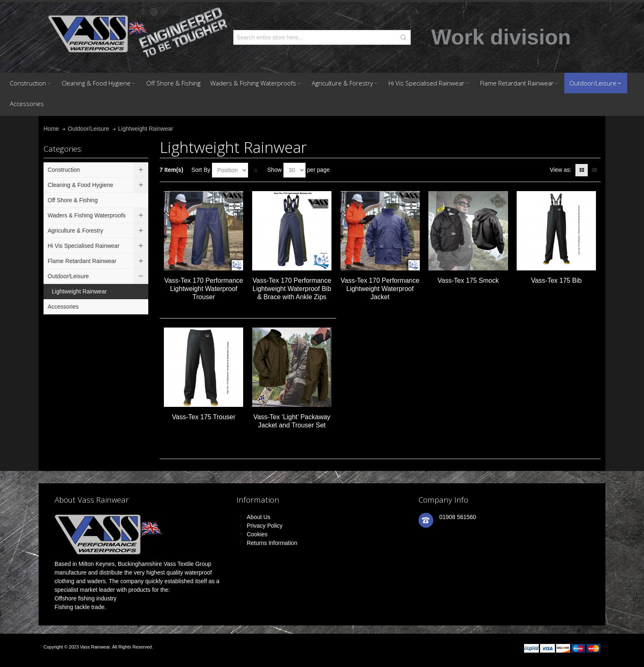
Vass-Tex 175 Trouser (204, 417)
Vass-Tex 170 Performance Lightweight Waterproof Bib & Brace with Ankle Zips (292, 289)
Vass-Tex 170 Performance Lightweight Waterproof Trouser (204, 289)
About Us (259, 517)
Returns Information (272, 543)
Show (275, 170)
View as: (560, 170)
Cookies (257, 534)
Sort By (201, 170)
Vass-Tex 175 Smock (468, 280)
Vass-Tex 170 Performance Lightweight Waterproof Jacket (380, 289)
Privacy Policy (265, 526)
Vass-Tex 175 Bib (556, 280)
